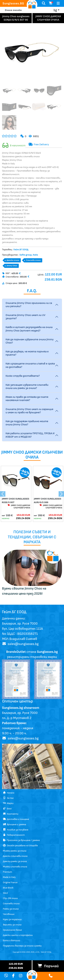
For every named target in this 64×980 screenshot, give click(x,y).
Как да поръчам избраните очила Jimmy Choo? (30, 341)
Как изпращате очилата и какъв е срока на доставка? (30, 365)
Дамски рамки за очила (15, 861)
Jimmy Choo (12, 266)
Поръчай (48, 966)
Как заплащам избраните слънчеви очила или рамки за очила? (27, 387)
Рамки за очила (11, 909)
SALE (5, 893)
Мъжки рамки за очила (15, 851)
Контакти (11, 814)
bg (55, 10)
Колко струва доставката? (23, 376)
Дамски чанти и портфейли (18, 935)
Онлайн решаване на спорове (20, 846)
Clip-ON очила (10, 898)
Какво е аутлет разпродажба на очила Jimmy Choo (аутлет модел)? (29, 329)
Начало (9, 793)
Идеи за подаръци (12, 919)
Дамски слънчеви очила (15, 856)
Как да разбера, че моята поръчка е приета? (27, 353)
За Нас (8, 798)
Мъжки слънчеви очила (15, 867)
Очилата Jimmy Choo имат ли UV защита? (25, 317)
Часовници (9, 914)
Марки (8, 803)
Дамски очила (13, 260)
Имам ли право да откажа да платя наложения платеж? (27, 399)
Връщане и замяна (15, 824)
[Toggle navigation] (58, 3)
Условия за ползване (16, 830)
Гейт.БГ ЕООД (46, 952)
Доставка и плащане (16, 819)
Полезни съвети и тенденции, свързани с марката (32, 537)
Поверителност (14, 835)
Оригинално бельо (12, 930)
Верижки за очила (12, 925)
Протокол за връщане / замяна (21, 840)
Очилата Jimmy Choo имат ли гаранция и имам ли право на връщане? (29, 411)
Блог (7, 809)
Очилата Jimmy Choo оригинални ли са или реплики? (29, 305)
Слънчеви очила (33, 260)
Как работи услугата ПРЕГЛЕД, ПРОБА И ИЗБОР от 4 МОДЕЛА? (30, 435)
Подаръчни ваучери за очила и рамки (22, 946)
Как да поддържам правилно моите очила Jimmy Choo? (27, 423)
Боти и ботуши (11, 940)
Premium (7, 872)
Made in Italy (9, 877)
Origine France (10, 882)
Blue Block (8, 888)
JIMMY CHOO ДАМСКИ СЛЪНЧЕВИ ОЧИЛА (19, 507)
